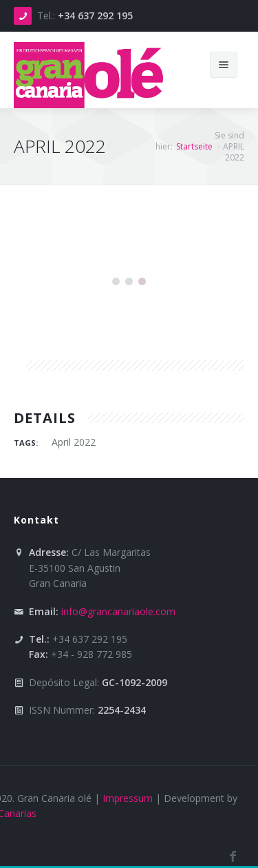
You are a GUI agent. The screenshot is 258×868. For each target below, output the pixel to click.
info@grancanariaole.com (118, 611)
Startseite (194, 146)
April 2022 (74, 442)
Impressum (128, 798)
